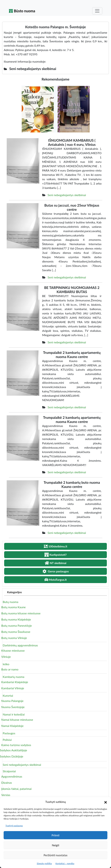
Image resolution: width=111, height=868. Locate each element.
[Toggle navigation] (97, 11)
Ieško (6, 664)
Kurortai (8, 696)
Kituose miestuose (13, 650)
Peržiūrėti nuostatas (55, 855)
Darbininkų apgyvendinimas (20, 645)
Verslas (6, 795)
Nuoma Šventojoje (13, 707)
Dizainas (7, 783)
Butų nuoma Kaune (13, 607)
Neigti (55, 845)
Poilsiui (7, 740)
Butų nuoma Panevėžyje (17, 625)
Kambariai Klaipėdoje (15, 682)
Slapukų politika (44, 863)
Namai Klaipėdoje (12, 726)
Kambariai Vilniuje (13, 688)
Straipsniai (9, 771)
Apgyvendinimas (12, 776)
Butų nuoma (11, 602)
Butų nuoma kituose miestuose (21, 613)
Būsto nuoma (22, 11)
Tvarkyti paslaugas (14, 826)
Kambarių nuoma (13, 677)
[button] (106, 802)
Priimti (55, 835)
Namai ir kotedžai (14, 714)
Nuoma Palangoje (12, 701)
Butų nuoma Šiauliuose (16, 632)
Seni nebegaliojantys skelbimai (67, 195)
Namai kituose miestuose (17, 720)
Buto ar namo (10, 669)
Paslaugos (9, 733)
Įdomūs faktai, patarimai (16, 789)
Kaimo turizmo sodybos (16, 745)
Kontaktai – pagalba (65, 863)
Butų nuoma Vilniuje (14, 638)
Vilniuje (6, 657)
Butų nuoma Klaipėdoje (16, 619)
